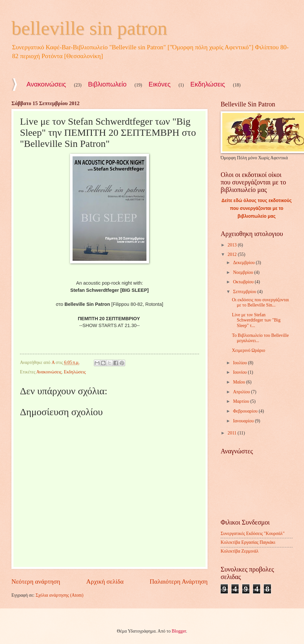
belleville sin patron (89, 28)
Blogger (179, 631)
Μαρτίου (242, 401)
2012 (233, 254)
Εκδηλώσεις (208, 84)
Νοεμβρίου (244, 272)
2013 (233, 245)
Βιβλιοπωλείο (107, 84)
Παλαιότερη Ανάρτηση (179, 581)
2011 (233, 433)
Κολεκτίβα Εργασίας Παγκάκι (248, 542)
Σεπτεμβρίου (245, 292)
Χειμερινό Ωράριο (248, 350)
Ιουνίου (240, 372)
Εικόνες (160, 84)
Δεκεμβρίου (245, 263)
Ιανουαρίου (244, 421)
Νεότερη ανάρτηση (36, 581)
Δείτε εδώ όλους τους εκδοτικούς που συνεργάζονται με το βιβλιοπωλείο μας (257, 208)
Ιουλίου (241, 363)
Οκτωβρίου (244, 282)
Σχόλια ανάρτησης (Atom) (59, 595)
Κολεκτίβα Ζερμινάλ (240, 551)
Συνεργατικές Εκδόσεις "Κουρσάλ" (253, 534)
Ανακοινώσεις (46, 84)
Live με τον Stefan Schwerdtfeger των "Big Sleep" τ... (256, 320)
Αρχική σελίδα (105, 581)
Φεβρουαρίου (246, 411)
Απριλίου (242, 392)
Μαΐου (240, 382)
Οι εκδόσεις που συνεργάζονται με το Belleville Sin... (260, 303)
